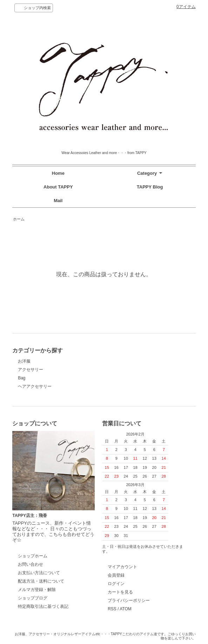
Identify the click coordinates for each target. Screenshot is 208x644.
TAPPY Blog (150, 187)
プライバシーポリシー (129, 600)
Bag (22, 378)
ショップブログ (33, 598)
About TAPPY (58, 187)
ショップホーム (33, 556)
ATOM (126, 609)
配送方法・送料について (41, 581)
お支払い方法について (39, 573)
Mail (58, 201)
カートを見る (120, 592)
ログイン (116, 584)
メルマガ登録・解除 (37, 590)
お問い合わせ (31, 564)
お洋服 (24, 361)
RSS (112, 609)
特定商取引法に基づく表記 (43, 606)
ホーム (19, 219)
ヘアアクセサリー (35, 386)
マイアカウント (122, 567)
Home (58, 173)
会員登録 (116, 575)
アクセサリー (31, 370)
